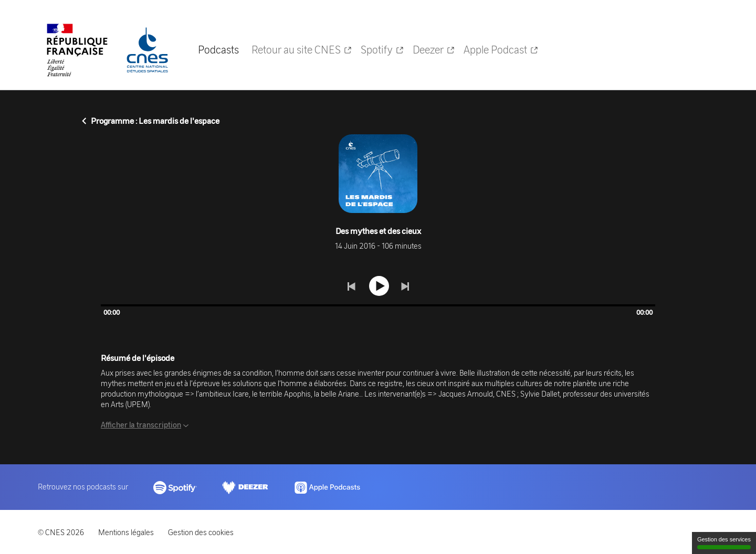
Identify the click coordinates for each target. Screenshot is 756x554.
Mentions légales (126, 532)
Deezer (434, 49)
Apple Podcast (501, 49)
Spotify (382, 49)
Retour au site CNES (302, 49)
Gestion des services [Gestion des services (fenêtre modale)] (724, 543)
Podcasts (218, 49)
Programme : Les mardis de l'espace (151, 121)
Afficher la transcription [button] (141, 424)
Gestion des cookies (201, 532)
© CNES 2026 (61, 532)
